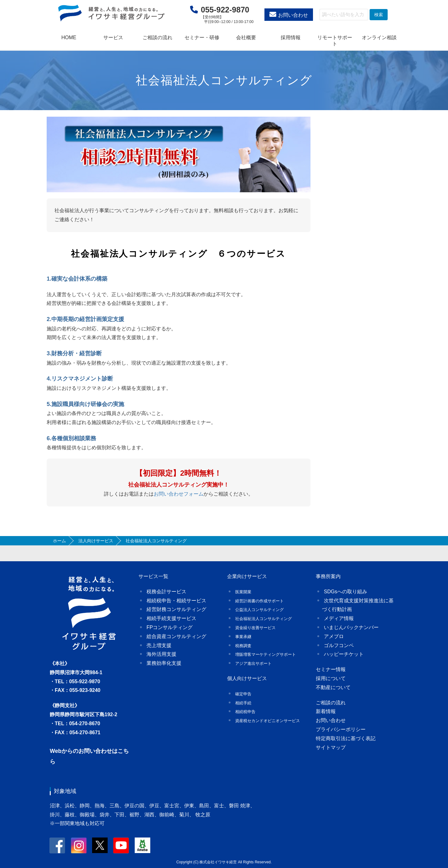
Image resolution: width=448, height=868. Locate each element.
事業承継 (243, 637)
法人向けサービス (96, 541)
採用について (331, 678)
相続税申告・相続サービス (176, 601)
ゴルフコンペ (339, 645)
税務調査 (243, 646)
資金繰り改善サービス (255, 628)
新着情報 (326, 711)
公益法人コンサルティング (259, 610)
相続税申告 (245, 712)
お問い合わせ (293, 15)
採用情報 (291, 37)
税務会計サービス (166, 592)
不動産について (333, 687)
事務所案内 (328, 576)
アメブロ (334, 636)
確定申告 (243, 694)
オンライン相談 (379, 37)
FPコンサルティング (170, 627)
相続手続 (243, 703)
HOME (69, 37)
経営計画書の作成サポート (259, 601)
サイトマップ (331, 747)
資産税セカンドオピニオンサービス (268, 721)
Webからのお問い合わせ (81, 751)
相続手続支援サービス (171, 618)
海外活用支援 (161, 654)
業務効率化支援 (164, 663)
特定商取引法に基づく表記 (346, 738)
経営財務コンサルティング (176, 609)
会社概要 (246, 37)
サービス (113, 37)
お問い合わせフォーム (179, 494)
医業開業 (243, 592)
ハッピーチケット (344, 654)
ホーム (59, 541)
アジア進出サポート (253, 663)
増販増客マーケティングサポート (266, 654)
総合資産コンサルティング (176, 636)
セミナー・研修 (202, 37)
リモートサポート (335, 41)
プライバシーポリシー (341, 729)
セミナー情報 (331, 669)
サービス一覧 (153, 576)
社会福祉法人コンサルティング (264, 619)
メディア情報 (339, 618)
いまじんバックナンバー (351, 627)
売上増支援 (159, 645)
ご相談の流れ (157, 37)
